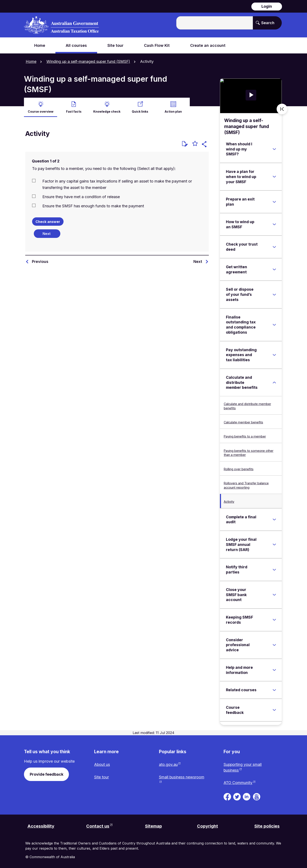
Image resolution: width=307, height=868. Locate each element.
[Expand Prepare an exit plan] (274, 201)
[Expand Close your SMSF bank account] (274, 594)
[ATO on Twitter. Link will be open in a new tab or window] (237, 796)
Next (198, 261)
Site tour (102, 777)
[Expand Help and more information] (274, 669)
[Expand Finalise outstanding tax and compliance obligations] (274, 324)
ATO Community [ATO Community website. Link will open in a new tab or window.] (238, 783)
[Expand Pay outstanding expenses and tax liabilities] (274, 354)
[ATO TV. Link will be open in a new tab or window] (257, 796)
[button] (205, 144)
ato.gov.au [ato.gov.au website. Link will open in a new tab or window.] (168, 764)
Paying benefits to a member (245, 436)
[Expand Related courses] (274, 690)
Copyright (207, 826)
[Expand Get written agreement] (274, 269)
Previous (40, 261)
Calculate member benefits (243, 422)
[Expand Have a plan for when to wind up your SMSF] (274, 176)
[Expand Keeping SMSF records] (274, 619)
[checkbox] (117, 184)
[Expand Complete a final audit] (274, 519)
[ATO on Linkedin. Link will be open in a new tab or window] (247, 796)
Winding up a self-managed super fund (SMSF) (88, 61)
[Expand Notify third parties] (274, 569)
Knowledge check (107, 111)
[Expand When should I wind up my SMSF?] (274, 149)
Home (31, 61)
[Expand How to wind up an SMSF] (274, 224)
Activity (229, 501)
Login (267, 6)
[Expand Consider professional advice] (274, 644)
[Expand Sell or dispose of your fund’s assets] (274, 294)
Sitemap (154, 826)
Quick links (140, 111)
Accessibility (41, 826)
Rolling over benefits (239, 468)
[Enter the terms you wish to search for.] (214, 23)
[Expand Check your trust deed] (274, 246)
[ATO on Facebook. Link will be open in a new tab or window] (227, 796)
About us (102, 764)
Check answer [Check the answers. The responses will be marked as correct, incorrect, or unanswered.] (48, 221)
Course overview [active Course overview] (41, 111)
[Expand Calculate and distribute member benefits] (274, 382)
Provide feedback (47, 774)
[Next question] (47, 233)
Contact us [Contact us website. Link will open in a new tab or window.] (98, 826)
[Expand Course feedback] (274, 709)
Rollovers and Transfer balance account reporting (246, 485)
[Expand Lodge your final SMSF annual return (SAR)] (274, 544)
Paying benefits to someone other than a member (249, 452)
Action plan (173, 111)
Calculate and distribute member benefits (247, 405)
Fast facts (74, 111)
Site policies (267, 826)
